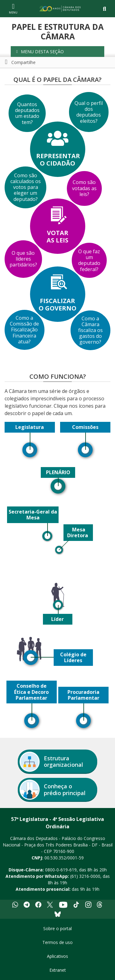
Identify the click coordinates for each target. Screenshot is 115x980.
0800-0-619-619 (61, 870)
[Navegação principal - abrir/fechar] (13, 8)
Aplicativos (57, 956)
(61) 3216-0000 (85, 876)
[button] (57, 52)
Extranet (58, 970)
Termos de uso (57, 942)
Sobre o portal (57, 928)
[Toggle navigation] (104, 9)
